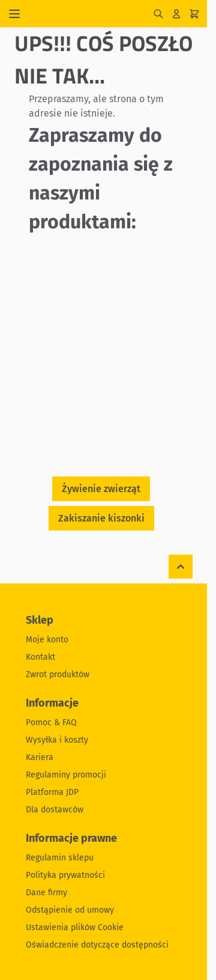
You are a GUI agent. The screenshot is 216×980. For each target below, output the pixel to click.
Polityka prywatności (65, 875)
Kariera (40, 757)
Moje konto (47, 640)
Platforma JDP (52, 792)
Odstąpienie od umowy (70, 910)
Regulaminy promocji (66, 775)
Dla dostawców (55, 810)
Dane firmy (46, 893)
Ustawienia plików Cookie (75, 927)
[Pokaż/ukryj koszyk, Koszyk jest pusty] (194, 14)
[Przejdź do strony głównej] (90, 14)
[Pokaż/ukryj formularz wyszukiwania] (158, 14)
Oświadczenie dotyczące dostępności (97, 945)
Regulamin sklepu (60, 858)
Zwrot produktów (58, 674)
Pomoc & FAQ (51, 723)
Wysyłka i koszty (57, 740)
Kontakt (40, 657)
